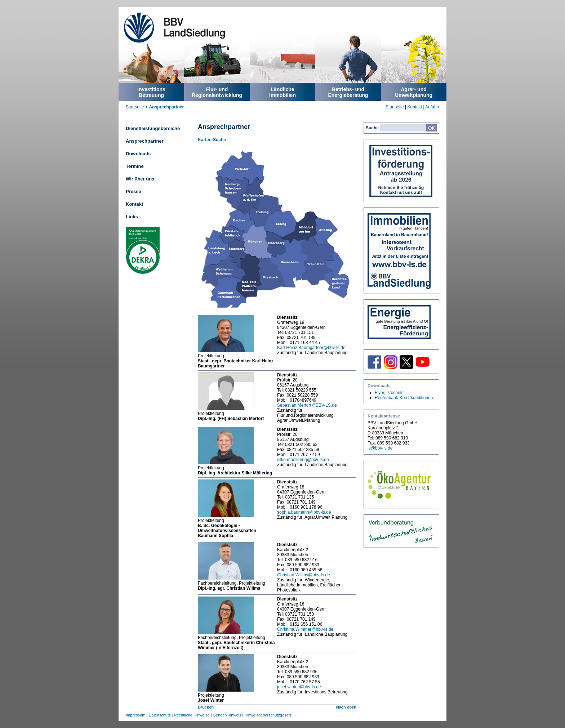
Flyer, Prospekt (389, 393)
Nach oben (346, 707)
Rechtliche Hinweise (192, 715)
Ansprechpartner (166, 107)
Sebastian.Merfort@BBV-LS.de (307, 405)
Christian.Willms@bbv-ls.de (304, 575)
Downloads (138, 154)
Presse (134, 191)
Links (132, 217)
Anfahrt (432, 107)
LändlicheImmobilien (282, 92)
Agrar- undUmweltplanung (414, 92)
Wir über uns (140, 179)
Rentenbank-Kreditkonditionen (404, 398)
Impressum (135, 715)
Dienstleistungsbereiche (153, 128)
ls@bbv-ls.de (380, 448)
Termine (135, 166)
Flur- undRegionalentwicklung (217, 92)
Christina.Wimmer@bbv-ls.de (305, 629)
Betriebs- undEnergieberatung (348, 92)
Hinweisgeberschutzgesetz (268, 715)
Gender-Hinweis (227, 715)
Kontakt (415, 107)
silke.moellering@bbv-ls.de (303, 460)
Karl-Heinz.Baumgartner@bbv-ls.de (311, 348)
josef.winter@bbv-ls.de (299, 687)
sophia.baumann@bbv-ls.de (304, 512)
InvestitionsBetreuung (151, 92)
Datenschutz (159, 715)
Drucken (206, 707)
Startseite (135, 107)
